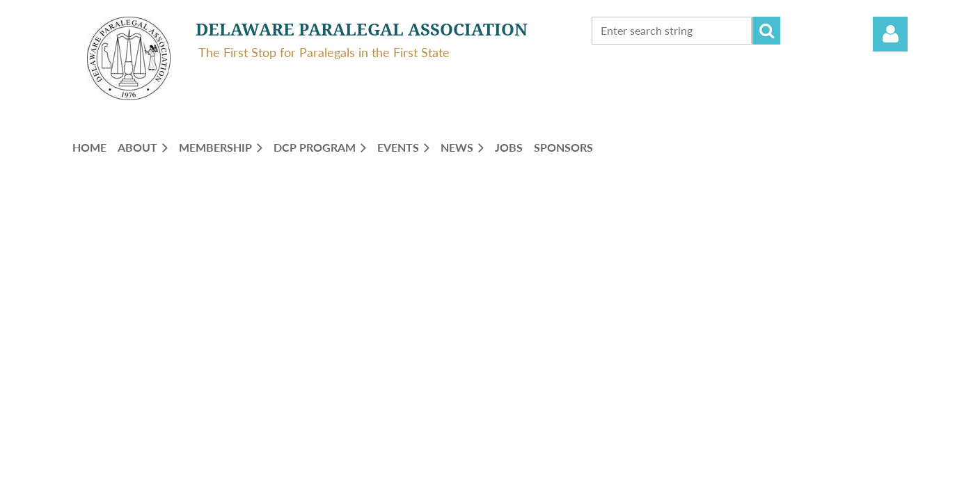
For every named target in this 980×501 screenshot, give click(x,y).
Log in (890, 34)
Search (766, 31)
